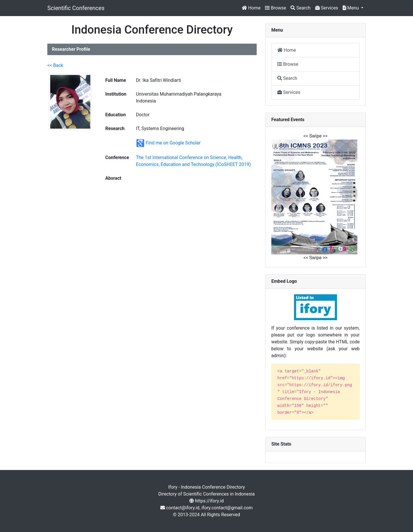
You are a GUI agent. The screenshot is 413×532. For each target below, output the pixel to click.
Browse (275, 8)
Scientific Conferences (76, 8)
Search (300, 8)
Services (327, 8)
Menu (351, 8)
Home (251, 8)
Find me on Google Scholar (173, 143)
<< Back (55, 65)
